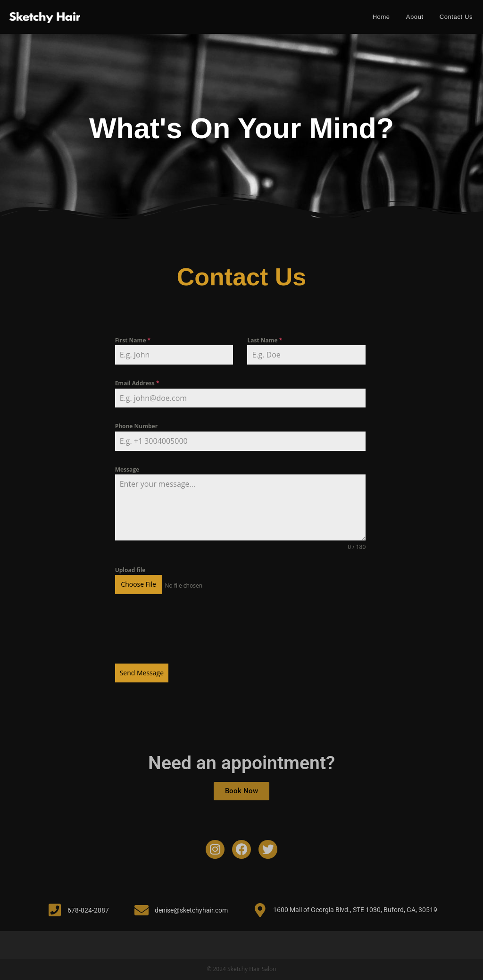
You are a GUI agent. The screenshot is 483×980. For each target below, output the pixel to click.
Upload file (130, 570)
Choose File (138, 584)
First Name (133, 340)
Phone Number (137, 426)
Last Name (265, 340)
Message (127, 469)
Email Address (137, 383)
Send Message (142, 671)
